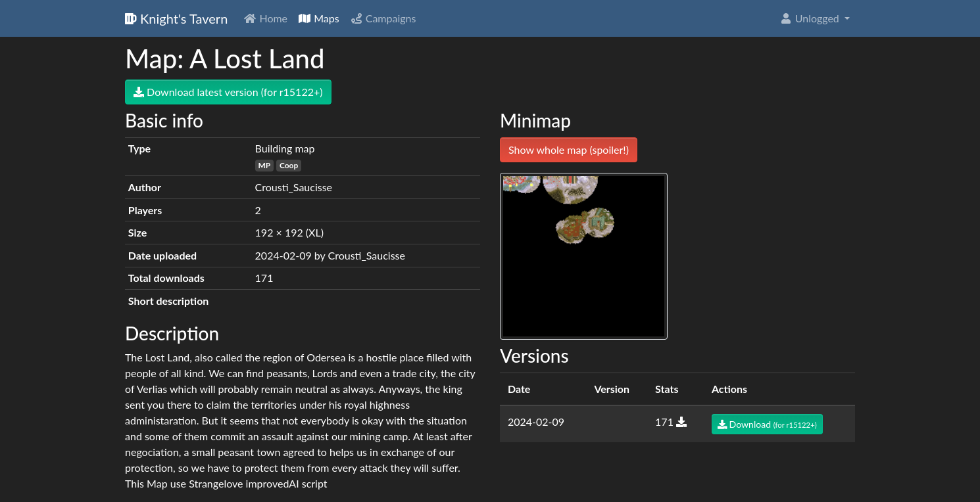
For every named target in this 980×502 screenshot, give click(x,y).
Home (265, 18)
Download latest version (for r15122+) (228, 92)
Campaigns (383, 18)
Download (767, 424)
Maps (319, 18)
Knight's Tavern (176, 18)
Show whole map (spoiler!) (569, 149)
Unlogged (811, 18)
